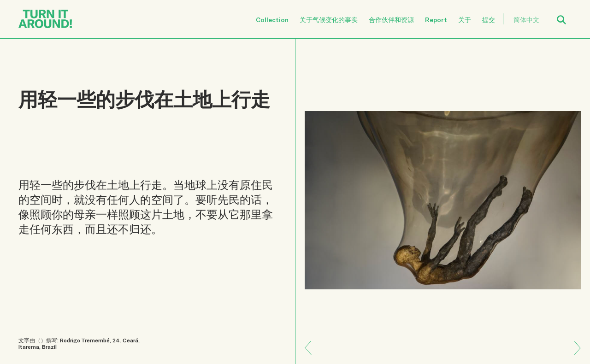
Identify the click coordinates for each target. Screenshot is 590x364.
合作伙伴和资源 (391, 20)
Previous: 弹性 (574, 355)
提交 (489, 20)
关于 (465, 20)
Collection (272, 20)
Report (436, 20)
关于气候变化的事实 (329, 20)
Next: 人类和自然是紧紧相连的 (312, 341)
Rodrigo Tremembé (85, 340)
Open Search (567, 15)
